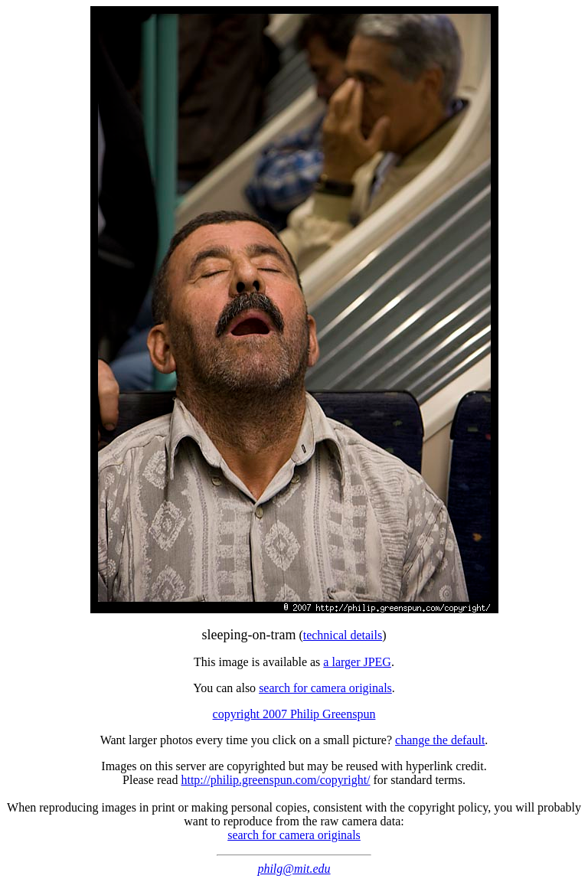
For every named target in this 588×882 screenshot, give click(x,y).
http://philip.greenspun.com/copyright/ (275, 780)
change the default (440, 740)
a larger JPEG (357, 662)
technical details (343, 635)
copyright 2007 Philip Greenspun (294, 714)
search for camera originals (325, 688)
